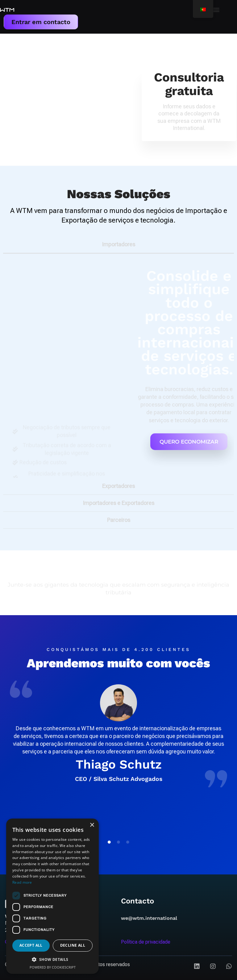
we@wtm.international (149, 917)
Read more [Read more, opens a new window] (22, 882)
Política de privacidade (146, 942)
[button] (216, 9)
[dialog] (52, 896)
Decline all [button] (73, 945)
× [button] (92, 825)
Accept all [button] (31, 945)
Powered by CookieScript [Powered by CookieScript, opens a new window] (53, 967)
